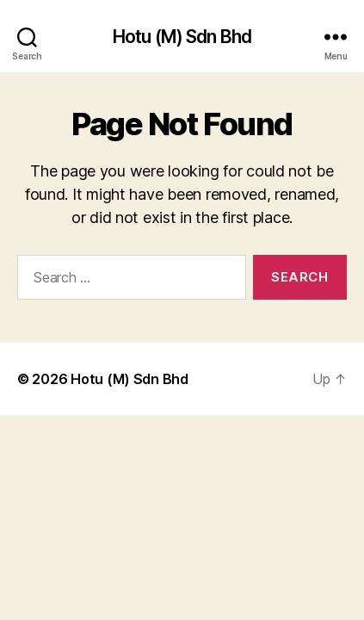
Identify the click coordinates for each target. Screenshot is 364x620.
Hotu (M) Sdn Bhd (182, 37)
